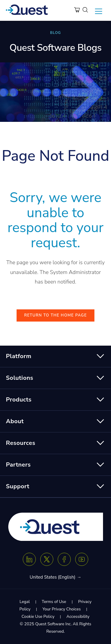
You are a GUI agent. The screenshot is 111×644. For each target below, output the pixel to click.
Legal (25, 602)
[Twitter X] (47, 559)
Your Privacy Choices (61, 609)
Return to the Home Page (56, 315)
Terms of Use (54, 602)
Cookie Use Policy (38, 617)
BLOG (55, 33)
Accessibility (78, 617)
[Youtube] (82, 559)
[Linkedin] (29, 559)
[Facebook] (64, 559)
